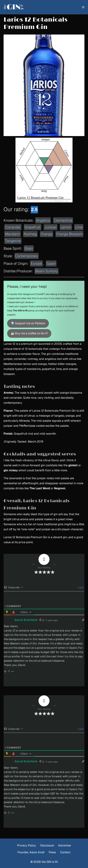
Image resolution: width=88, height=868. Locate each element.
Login (80, 587)
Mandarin (13, 234)
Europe (36, 264)
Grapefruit (33, 227)
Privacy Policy (27, 845)
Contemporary (27, 256)
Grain (29, 248)
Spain (51, 264)
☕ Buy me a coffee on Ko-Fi (29, 333)
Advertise (64, 845)
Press (52, 852)
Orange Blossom (69, 234)
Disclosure (47, 845)
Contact (65, 852)
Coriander (13, 227)
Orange (47, 234)
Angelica (43, 220)
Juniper (51, 227)
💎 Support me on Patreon (28, 323)
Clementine (63, 220)
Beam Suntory (47, 271)
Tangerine (13, 241)
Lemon (66, 227)
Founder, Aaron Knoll (31, 852)
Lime (79, 227)
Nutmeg (30, 234)
